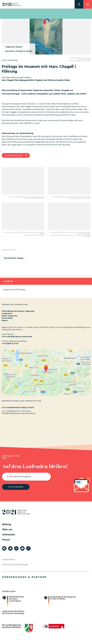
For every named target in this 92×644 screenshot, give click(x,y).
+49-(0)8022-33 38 (10, 343)
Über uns (7, 529)
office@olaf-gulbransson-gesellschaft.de (19, 413)
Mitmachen (9, 535)
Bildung (6, 524)
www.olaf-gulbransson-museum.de (17, 337)
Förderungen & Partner (24, 577)
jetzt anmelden (16, 487)
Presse (6, 540)
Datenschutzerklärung (15, 564)
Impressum (8, 559)
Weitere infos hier (14, 155)
